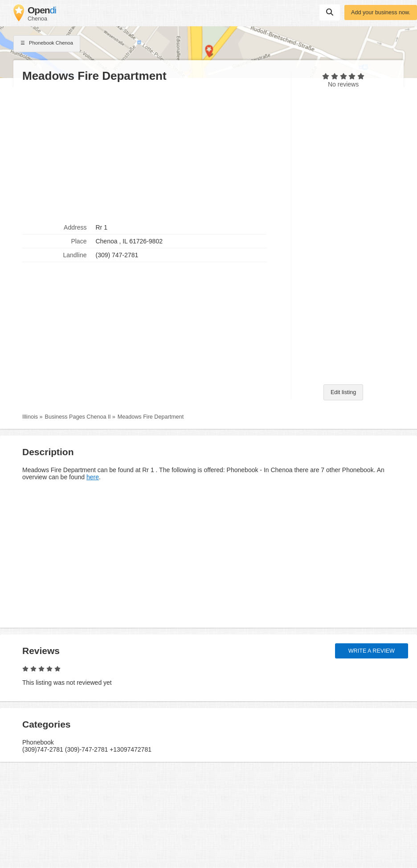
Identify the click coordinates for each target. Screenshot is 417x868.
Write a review (372, 651)
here (93, 477)
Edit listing (343, 392)
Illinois (30, 417)
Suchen (330, 12)
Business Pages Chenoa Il (78, 417)
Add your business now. (381, 12)
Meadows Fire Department (151, 417)
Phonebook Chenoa (47, 44)
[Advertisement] (152, 152)
